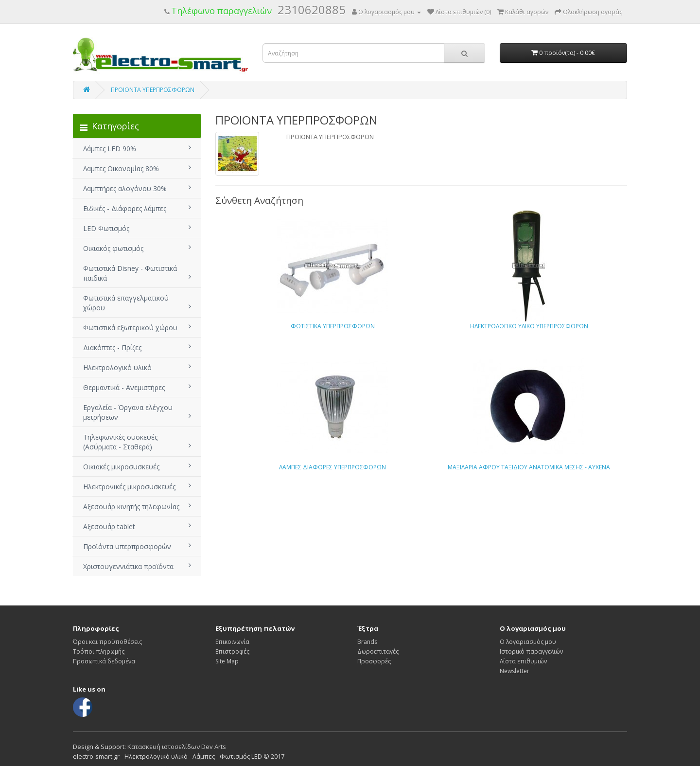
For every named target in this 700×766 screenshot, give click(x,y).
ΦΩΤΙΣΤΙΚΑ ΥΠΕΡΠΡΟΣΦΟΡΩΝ (333, 326)
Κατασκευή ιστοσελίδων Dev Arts (177, 747)
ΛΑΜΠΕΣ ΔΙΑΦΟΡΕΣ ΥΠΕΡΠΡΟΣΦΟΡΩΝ (332, 467)
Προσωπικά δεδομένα (104, 661)
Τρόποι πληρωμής (99, 651)
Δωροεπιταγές (378, 651)
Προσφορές (374, 661)
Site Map (227, 661)
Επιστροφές (232, 651)
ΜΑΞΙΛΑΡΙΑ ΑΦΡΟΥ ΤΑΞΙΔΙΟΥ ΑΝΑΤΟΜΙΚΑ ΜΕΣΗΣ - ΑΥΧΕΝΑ (529, 467)
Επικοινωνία (232, 642)
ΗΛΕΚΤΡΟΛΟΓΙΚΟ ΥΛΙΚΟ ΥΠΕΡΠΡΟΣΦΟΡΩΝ (529, 326)
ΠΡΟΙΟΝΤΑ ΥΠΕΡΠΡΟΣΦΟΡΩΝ (153, 90)
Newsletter (515, 671)
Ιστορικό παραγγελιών (531, 651)
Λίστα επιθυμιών (523, 661)
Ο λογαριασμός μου (528, 642)
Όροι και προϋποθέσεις (107, 642)
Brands (367, 642)
